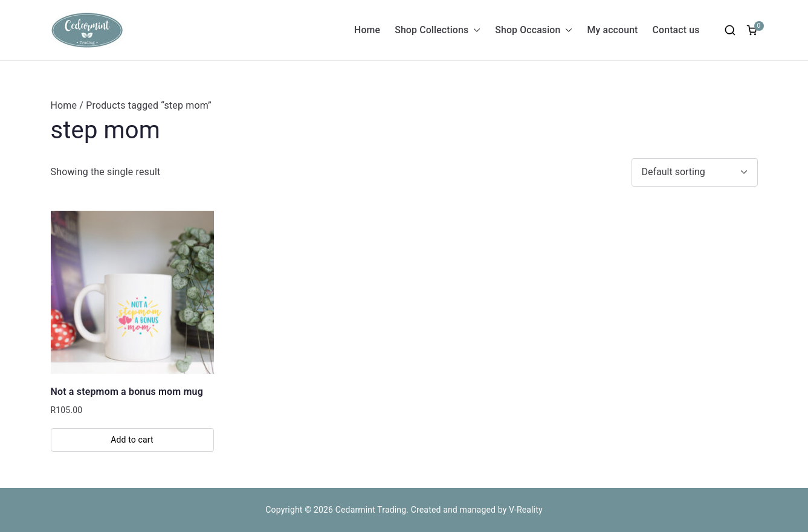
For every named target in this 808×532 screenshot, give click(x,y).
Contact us (676, 30)
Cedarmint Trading (371, 510)
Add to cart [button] (132, 440)
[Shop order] (695, 172)
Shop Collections (438, 30)
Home (367, 30)
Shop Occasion (534, 30)
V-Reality (526, 510)
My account (612, 30)
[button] (474, 30)
